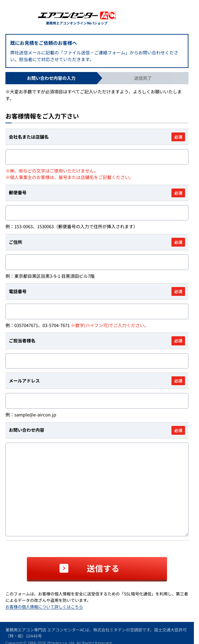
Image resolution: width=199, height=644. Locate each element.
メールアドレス (97, 381)
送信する (103, 568)
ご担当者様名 (97, 341)
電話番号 (97, 291)
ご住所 (97, 242)
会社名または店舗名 (97, 137)
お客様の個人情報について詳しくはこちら (44, 606)
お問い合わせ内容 (97, 430)
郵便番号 (97, 193)
